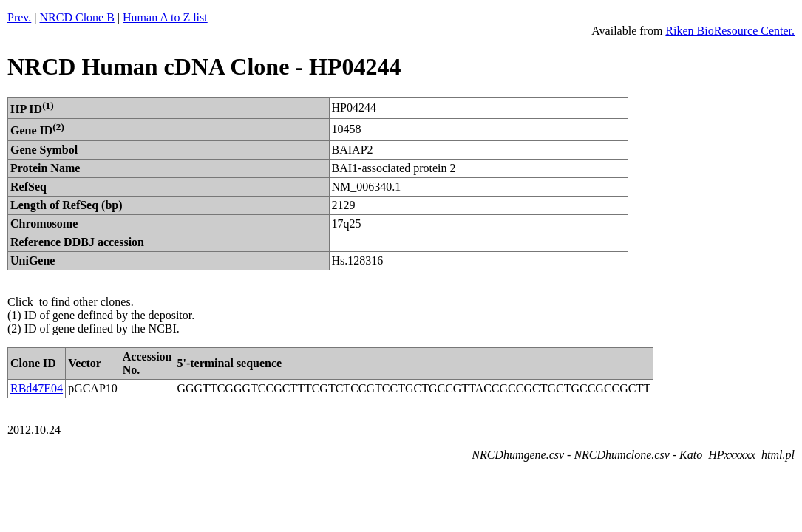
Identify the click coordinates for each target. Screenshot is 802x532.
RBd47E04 (37, 388)
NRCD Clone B (77, 17)
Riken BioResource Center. (730, 31)
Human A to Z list (165, 17)
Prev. (19, 17)
